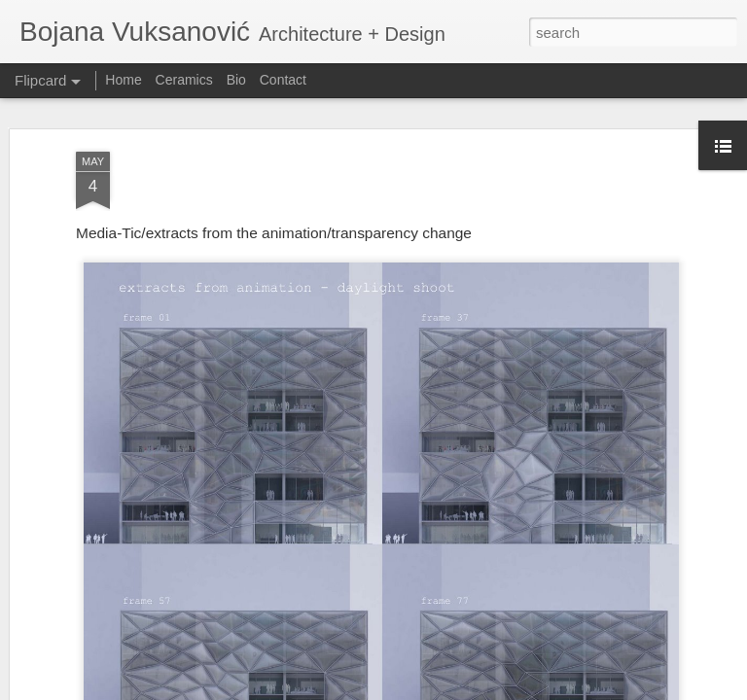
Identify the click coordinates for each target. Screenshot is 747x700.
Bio (236, 80)
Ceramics (184, 80)
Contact (283, 80)
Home (123, 80)
